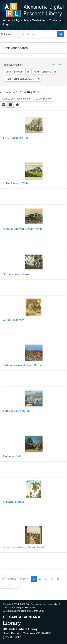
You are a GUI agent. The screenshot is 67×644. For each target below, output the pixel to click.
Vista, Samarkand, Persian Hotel (23, 547)
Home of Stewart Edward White (23, 229)
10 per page (43, 99)
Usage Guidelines (34, 20)
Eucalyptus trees (13, 502)
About (7, 20)
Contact (54, 20)
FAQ (17, 20)
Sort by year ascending (16, 99)
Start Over (57, 65)
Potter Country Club (15, 183)
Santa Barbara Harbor (17, 411)
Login (7, 24)
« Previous (9, 579)
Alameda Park (12, 456)
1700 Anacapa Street (16, 138)
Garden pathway (13, 320)
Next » (37, 92)
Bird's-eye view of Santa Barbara (23, 365)
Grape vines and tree (16, 274)
